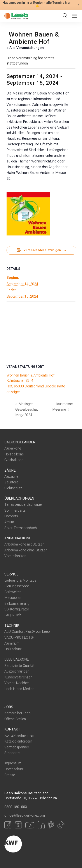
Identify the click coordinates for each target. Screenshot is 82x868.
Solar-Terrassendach (21, 528)
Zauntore (11, 482)
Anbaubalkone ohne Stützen (26, 550)
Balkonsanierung (17, 604)
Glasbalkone (14, 460)
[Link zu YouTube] (30, 825)
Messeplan (13, 598)
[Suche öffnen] (66, 16)
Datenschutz (14, 769)
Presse (10, 775)
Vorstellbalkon (15, 556)
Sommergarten (16, 510)
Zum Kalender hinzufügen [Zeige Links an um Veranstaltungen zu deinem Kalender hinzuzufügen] (42, 250)
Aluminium (12, 643)
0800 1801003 (16, 807)
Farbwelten (13, 592)
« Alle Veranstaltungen (25, 48)
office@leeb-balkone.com (25, 815)
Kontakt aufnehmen (19, 735)
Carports (11, 516)
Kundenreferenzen (18, 677)
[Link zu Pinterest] (51, 825)
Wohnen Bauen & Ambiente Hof (31, 375)
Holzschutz (13, 649)
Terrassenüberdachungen (24, 505)
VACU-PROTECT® (19, 637)
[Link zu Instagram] (18, 825)
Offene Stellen (15, 719)
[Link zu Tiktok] (61, 825)
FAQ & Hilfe (13, 615)
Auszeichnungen (17, 671)
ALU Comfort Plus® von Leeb (27, 632)
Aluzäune (11, 477)
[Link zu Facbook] (8, 825)
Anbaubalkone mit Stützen (24, 544)
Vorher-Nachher (17, 683)
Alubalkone (13, 448)
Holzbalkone (14, 454)
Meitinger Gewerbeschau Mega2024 (27, 409)
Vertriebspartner (17, 747)
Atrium (9, 522)
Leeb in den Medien (19, 689)
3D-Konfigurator (17, 609)
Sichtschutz (13, 488)
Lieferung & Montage (20, 580)
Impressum (13, 763)
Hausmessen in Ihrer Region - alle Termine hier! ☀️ (37, 5)
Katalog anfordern (18, 741)
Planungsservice (17, 586)
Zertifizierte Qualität (19, 666)
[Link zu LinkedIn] (41, 825)
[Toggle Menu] (74, 16)
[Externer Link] (36, 844)
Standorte (12, 753)
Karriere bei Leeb (17, 713)
